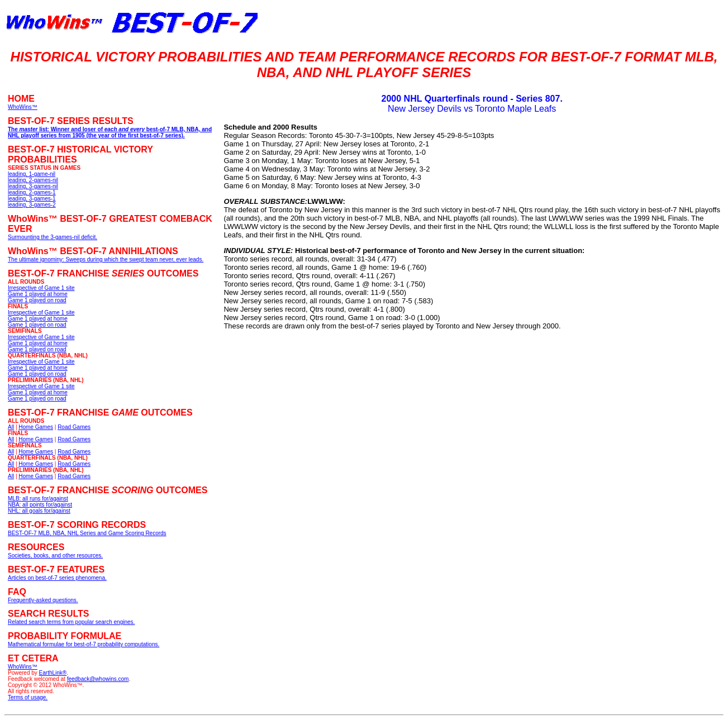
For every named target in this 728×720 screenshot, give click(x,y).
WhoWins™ (23, 667)
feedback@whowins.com (98, 679)
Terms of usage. (28, 697)
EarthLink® (53, 673)
